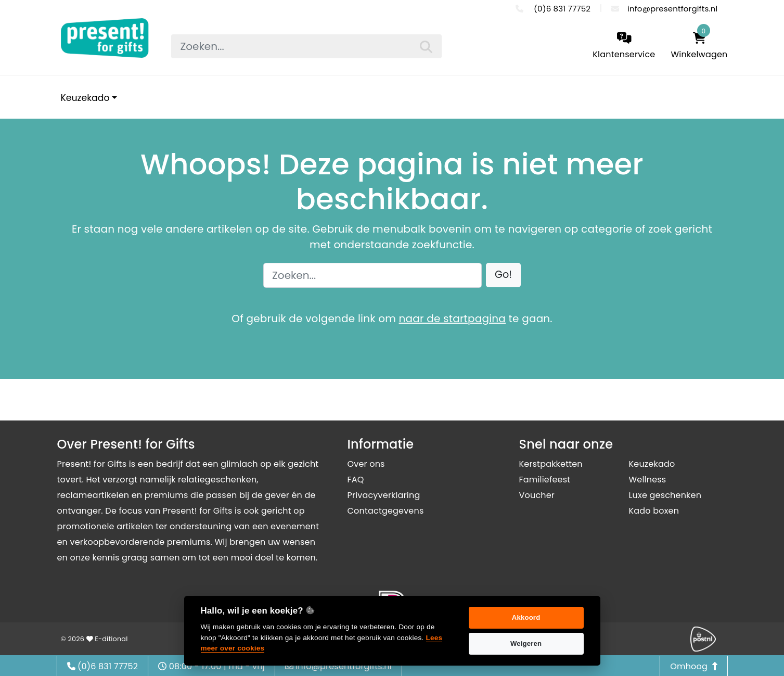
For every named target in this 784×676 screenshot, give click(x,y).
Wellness (648, 480)
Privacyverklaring (384, 495)
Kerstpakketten (551, 464)
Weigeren (526, 643)
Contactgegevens (386, 511)
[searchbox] (306, 46)
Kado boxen (654, 511)
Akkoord (526, 617)
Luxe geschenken (665, 495)
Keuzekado (85, 98)
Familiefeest (545, 480)
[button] (503, 275)
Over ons (366, 464)
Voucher (537, 495)
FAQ (356, 480)
